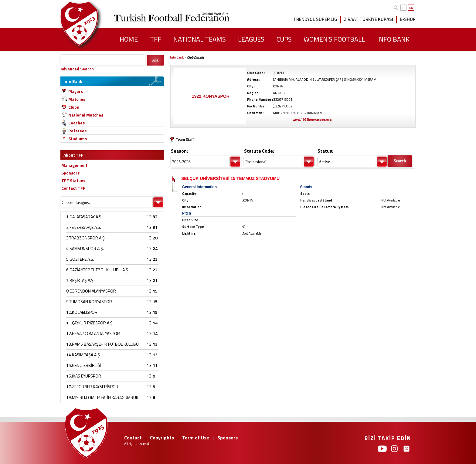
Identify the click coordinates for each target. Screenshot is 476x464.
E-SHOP (408, 19)
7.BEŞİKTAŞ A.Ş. (80, 280)
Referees (77, 131)
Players (76, 91)
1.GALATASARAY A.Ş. (84, 217)
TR (404, 8)
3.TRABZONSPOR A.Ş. (86, 238)
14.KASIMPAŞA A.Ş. (83, 355)
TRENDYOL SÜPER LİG (315, 19)
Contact (133, 438)
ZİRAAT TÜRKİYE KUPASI (369, 19)
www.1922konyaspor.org (312, 120)
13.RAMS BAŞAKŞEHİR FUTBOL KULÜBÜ (102, 344)
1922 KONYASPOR (211, 96)
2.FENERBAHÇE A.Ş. (84, 227)
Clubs (74, 107)
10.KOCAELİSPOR (82, 312)
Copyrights (162, 438)
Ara (155, 60)
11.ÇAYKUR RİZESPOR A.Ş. (90, 323)
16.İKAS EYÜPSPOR (84, 376)
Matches (77, 99)
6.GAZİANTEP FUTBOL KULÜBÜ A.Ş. (98, 270)
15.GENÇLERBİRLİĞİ (84, 365)
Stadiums (78, 139)
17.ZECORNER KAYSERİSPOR (92, 386)
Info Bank (177, 57)
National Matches (86, 115)
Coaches (76, 123)
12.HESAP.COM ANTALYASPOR (93, 333)
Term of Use (196, 438)
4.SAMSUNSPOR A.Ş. (85, 248)
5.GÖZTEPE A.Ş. (80, 259)
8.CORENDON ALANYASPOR (91, 291)
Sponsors (228, 438)
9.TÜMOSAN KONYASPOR (89, 301)
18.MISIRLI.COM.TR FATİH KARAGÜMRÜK (102, 397)
